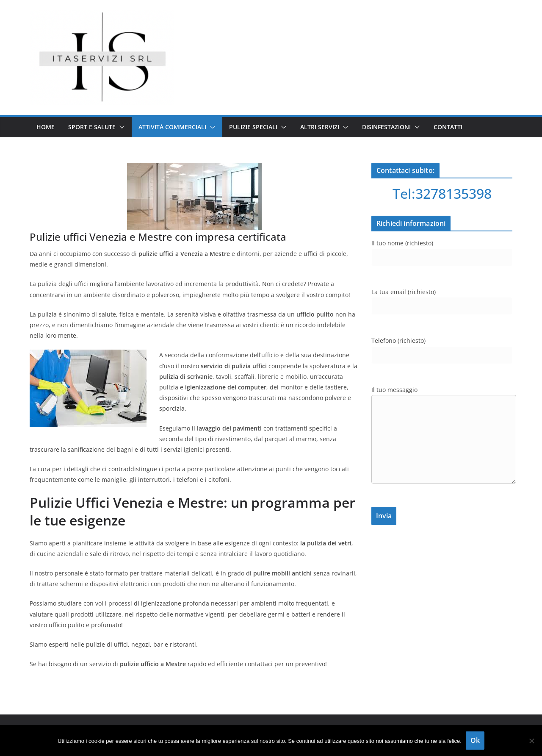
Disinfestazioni (386, 127)
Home (46, 127)
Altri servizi (320, 127)
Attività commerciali (172, 127)
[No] (531, 741)
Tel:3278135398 (442, 193)
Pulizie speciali (253, 127)
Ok (475, 740)
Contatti (448, 127)
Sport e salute (92, 127)
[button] (120, 127)
